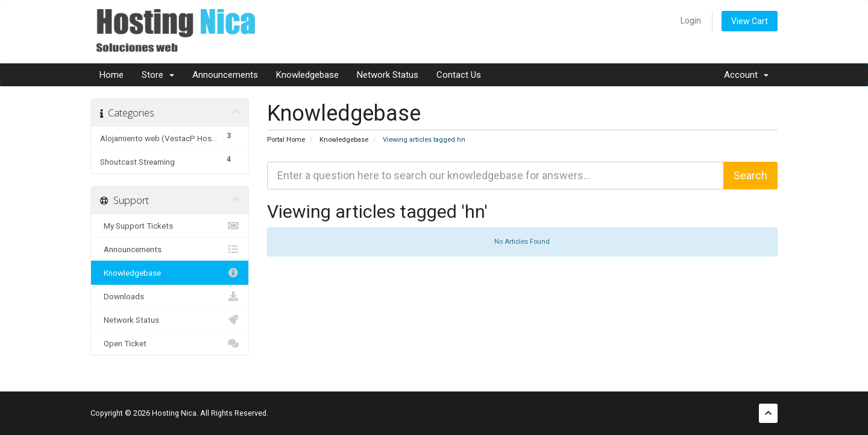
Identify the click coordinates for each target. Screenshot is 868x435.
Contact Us (459, 75)
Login (691, 21)
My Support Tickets (170, 226)
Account (746, 75)
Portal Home (286, 140)
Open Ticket (170, 343)
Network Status (388, 75)
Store (158, 75)
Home (112, 75)
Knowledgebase (307, 75)
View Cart (750, 21)
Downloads (170, 296)
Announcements (225, 75)
